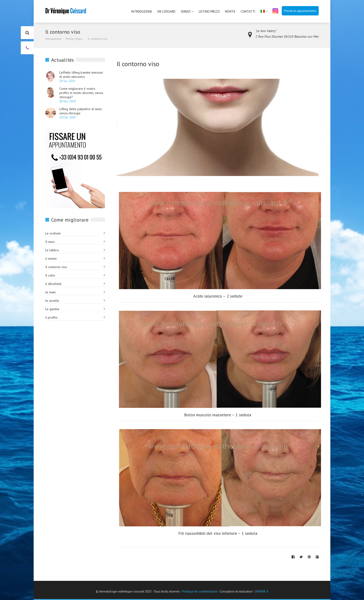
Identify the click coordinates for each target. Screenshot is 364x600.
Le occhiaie (53, 233)
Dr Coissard (166, 12)
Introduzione (142, 12)
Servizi (186, 12)
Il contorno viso (56, 267)
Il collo (50, 275)
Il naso (50, 242)
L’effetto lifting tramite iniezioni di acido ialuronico (81, 75)
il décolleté (53, 284)
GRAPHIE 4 (261, 591)
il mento (51, 259)
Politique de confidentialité (200, 591)
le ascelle (52, 301)
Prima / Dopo (74, 39)
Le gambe (52, 309)
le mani (50, 292)
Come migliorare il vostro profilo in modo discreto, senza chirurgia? (81, 93)
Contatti (248, 12)
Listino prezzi (209, 12)
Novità (230, 12)
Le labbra (52, 250)
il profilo (51, 317)
